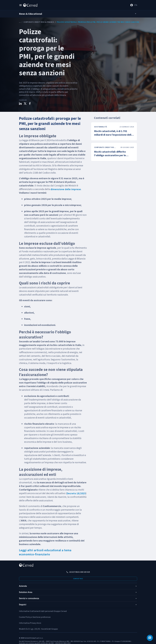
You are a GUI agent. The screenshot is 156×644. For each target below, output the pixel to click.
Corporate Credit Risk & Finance (39, 22)
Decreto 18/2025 (76, 493)
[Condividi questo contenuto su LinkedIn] (20, 104)
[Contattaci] (150, 638)
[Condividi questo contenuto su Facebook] (30, 104)
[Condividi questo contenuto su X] (25, 104)
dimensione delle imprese (66, 189)
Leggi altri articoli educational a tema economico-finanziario (45, 552)
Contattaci (78, 579)
